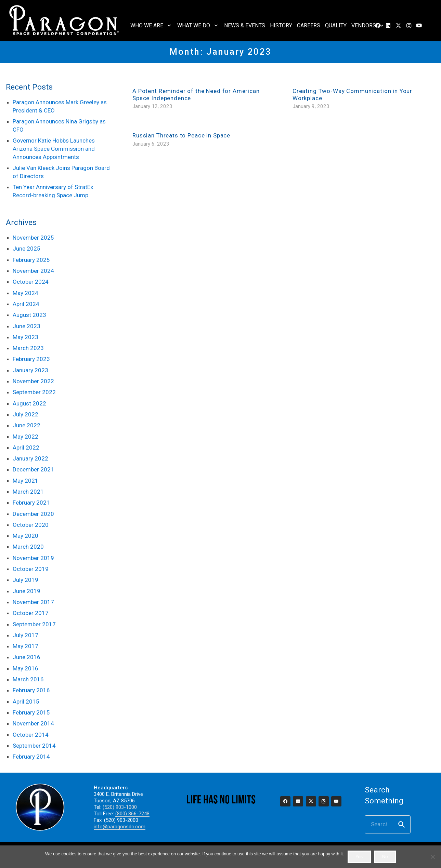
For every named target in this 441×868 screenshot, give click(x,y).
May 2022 (25, 437)
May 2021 (25, 481)
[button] (168, 26)
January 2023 (30, 370)
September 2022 (34, 392)
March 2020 (28, 547)
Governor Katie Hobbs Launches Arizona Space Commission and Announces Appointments (54, 149)
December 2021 (33, 469)
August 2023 (29, 315)
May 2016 (25, 668)
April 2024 (26, 304)
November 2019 (33, 558)
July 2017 (25, 635)
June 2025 (27, 249)
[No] (432, 857)
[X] (399, 26)
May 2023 (25, 337)
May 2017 (25, 646)
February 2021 (31, 503)
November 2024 (33, 271)
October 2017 (31, 613)
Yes (359, 857)
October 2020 (31, 525)
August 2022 (29, 403)
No (385, 857)
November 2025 (33, 238)
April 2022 (26, 448)
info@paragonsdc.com (120, 827)
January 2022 (30, 458)
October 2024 (31, 282)
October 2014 (31, 735)
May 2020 (25, 536)
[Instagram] (409, 26)
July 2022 (25, 414)
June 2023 (27, 326)
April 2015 (26, 702)
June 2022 (27, 425)
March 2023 (28, 348)
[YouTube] (419, 26)
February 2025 (31, 260)
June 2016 (27, 657)
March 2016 (28, 679)
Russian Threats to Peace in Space (181, 135)
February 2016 (31, 690)
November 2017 (33, 602)
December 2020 (33, 514)
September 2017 (34, 624)
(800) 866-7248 (132, 814)
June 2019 (27, 591)
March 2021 (28, 492)
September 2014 (34, 746)
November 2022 (33, 381)
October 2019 (31, 569)
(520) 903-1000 (120, 807)
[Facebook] (285, 801)
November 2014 (33, 723)
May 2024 (25, 293)
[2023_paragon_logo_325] (64, 21)
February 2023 (31, 359)
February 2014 (31, 757)
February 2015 (31, 712)
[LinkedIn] (388, 26)
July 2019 (25, 580)
